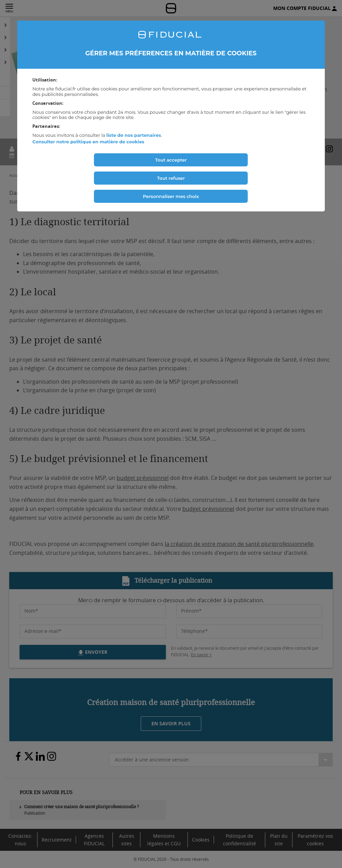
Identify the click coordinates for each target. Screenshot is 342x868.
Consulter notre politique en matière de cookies (88, 142)
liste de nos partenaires (134, 135)
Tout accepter (171, 160)
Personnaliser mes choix (171, 196)
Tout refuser (171, 178)
